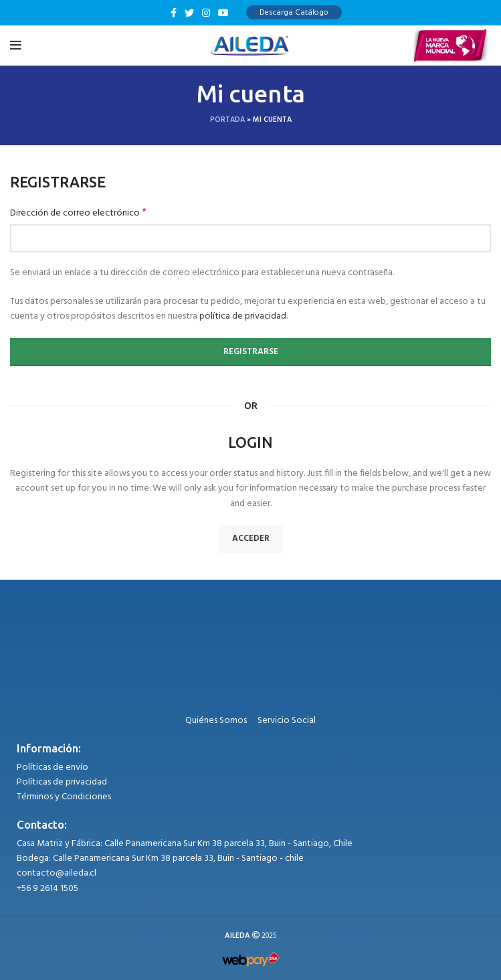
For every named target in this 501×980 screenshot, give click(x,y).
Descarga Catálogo (294, 13)
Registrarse (251, 352)
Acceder (251, 539)
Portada (227, 120)
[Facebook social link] (174, 13)
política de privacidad (243, 316)
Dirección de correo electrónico (78, 214)
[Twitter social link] (189, 13)
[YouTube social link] (223, 13)
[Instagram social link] (206, 13)
